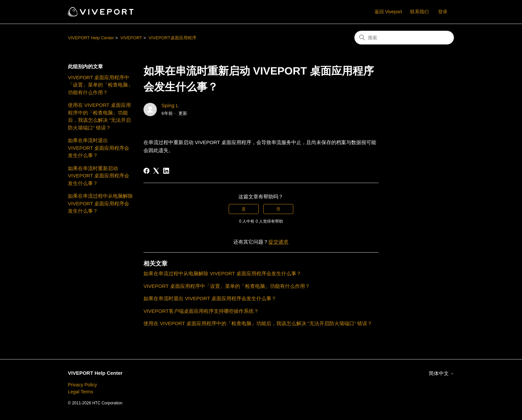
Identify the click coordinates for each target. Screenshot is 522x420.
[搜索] (404, 38)
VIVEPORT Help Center (91, 38)
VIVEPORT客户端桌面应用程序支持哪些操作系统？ (201, 311)
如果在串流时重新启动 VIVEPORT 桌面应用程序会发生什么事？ (99, 176)
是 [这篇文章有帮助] (244, 209)
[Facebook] (146, 171)
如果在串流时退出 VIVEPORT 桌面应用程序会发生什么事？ (99, 148)
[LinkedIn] (166, 171)
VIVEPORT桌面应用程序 (172, 38)
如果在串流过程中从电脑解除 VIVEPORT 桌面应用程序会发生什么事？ (100, 203)
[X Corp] (156, 171)
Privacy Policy (82, 385)
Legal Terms (81, 392)
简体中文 (441, 373)
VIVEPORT (131, 38)
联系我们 (419, 12)
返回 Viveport (388, 12)
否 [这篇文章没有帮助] (278, 209)
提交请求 (278, 242)
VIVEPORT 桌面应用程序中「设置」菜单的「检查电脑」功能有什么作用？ (100, 85)
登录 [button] (443, 12)
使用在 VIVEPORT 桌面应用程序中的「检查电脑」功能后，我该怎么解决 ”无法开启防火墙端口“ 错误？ (99, 116)
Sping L (170, 105)
